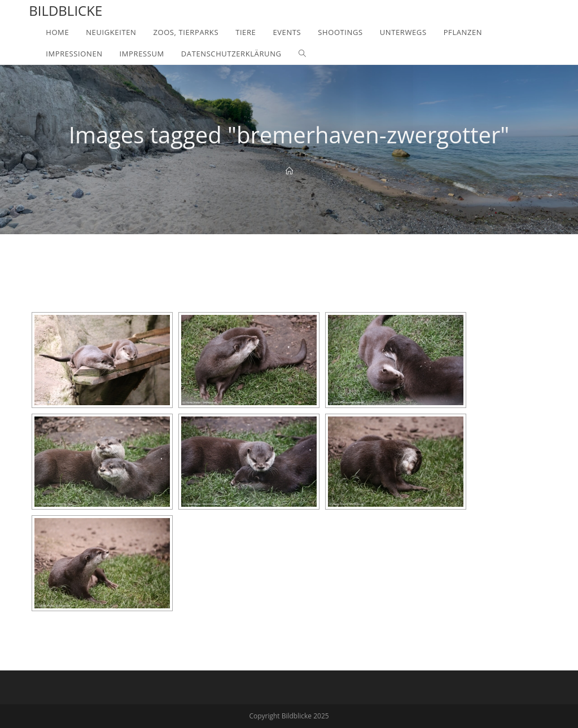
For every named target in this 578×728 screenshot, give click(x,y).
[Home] (289, 171)
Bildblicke (65, 10)
